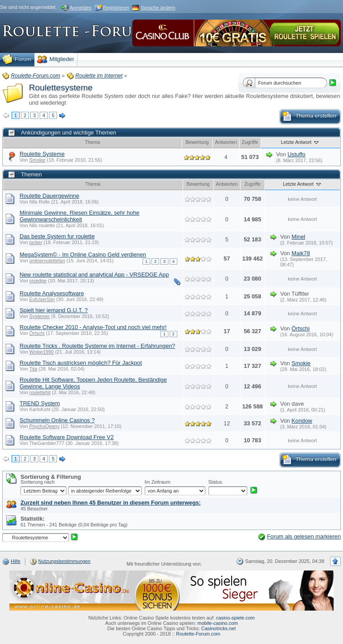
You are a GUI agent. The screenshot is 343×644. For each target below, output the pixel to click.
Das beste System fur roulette (57, 236)
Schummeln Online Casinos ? (57, 420)
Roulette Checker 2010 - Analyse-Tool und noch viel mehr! (93, 327)
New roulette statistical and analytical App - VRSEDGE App (94, 275)
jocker (36, 242)
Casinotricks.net (218, 628)
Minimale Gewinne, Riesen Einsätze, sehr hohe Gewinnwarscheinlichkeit (80, 216)
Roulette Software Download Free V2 (67, 437)
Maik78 (301, 253)
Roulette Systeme (42, 154)
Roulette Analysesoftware (52, 293)
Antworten (226, 142)
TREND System (40, 403)
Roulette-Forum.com (198, 634)
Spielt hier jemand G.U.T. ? (54, 310)
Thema (92, 142)
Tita (33, 369)
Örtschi (37, 333)
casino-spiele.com (235, 618)
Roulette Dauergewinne (49, 196)
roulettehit (40, 392)
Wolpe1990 (42, 352)
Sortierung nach (38, 482)
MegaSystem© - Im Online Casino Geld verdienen (83, 255)
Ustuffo (296, 154)
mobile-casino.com (218, 623)
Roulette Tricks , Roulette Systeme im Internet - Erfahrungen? (97, 346)
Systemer (40, 316)
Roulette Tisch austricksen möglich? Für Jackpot (81, 363)
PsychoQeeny (45, 426)
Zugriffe (250, 142)
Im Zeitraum (158, 482)
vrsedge (38, 281)
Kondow (302, 421)
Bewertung (197, 142)
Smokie (37, 160)
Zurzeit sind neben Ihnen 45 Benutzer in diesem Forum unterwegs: (111, 503)
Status (215, 482)
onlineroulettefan (47, 261)
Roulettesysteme (61, 88)
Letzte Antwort (300, 142)
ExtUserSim (42, 299)
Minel (299, 237)
